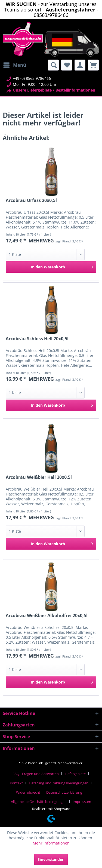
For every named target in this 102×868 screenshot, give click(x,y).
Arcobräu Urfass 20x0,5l (31, 200)
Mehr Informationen (51, 843)
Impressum (82, 802)
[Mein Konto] (80, 65)
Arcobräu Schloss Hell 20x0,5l (37, 339)
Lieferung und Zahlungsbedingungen (59, 783)
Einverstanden (51, 859)
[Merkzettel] (67, 65)
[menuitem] (14, 65)
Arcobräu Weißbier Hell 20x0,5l (39, 477)
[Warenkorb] (93, 65)
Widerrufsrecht (28, 792)
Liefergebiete (75, 774)
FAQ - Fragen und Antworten (36, 774)
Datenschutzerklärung (64, 792)
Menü (15, 64)
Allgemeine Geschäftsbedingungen (39, 802)
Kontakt (16, 783)
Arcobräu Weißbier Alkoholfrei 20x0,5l (47, 616)
